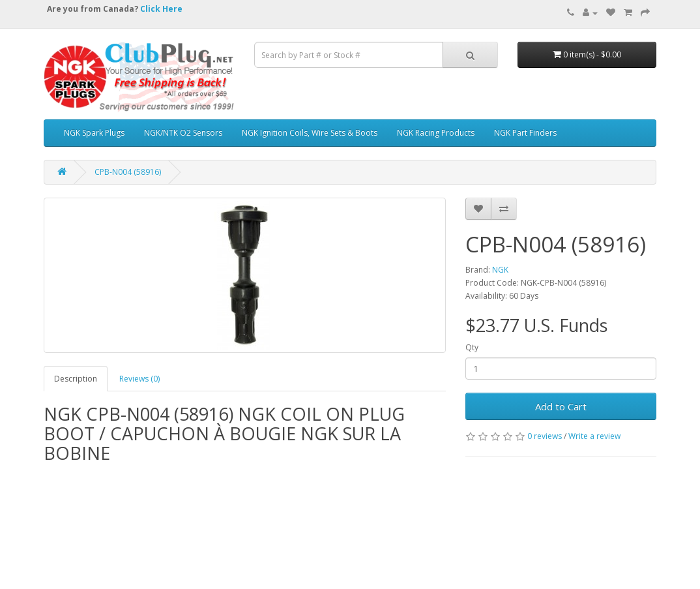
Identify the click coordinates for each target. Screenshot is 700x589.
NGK (500, 270)
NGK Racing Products (436, 133)
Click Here (161, 9)
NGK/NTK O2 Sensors (183, 133)
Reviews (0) (139, 379)
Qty (472, 347)
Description (76, 379)
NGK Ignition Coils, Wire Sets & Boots (310, 133)
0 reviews (545, 436)
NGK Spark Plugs (94, 133)
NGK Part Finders (525, 133)
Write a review (594, 436)
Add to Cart (561, 406)
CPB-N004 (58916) (128, 172)
